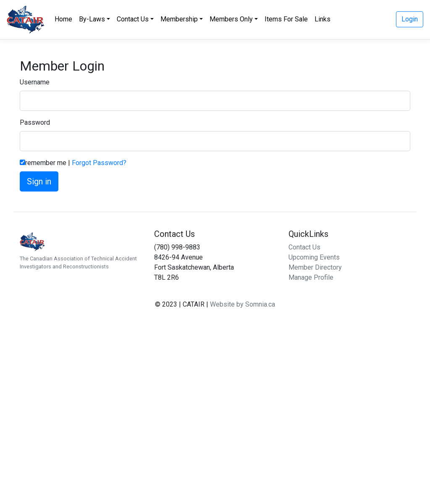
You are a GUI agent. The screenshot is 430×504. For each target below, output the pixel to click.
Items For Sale (286, 19)
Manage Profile (311, 277)
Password (35, 122)
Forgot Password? (99, 163)
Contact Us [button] (133, 19)
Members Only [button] (231, 19)
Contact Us (304, 247)
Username (35, 82)
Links (322, 19)
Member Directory (315, 267)
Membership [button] (179, 19)
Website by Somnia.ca (243, 304)
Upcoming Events (314, 257)
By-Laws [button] (92, 19)
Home (63, 19)
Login (410, 19)
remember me (46, 163)
